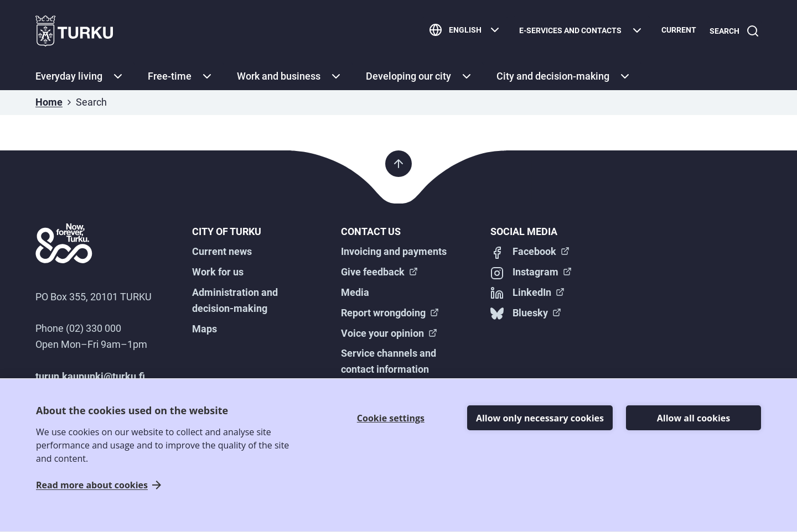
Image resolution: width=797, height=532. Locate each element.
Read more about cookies (92, 485)
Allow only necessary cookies (540, 418)
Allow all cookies (694, 418)
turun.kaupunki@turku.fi (90, 376)
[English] (461, 31)
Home (49, 102)
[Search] (732, 31)
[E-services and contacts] (577, 31)
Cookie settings (391, 418)
